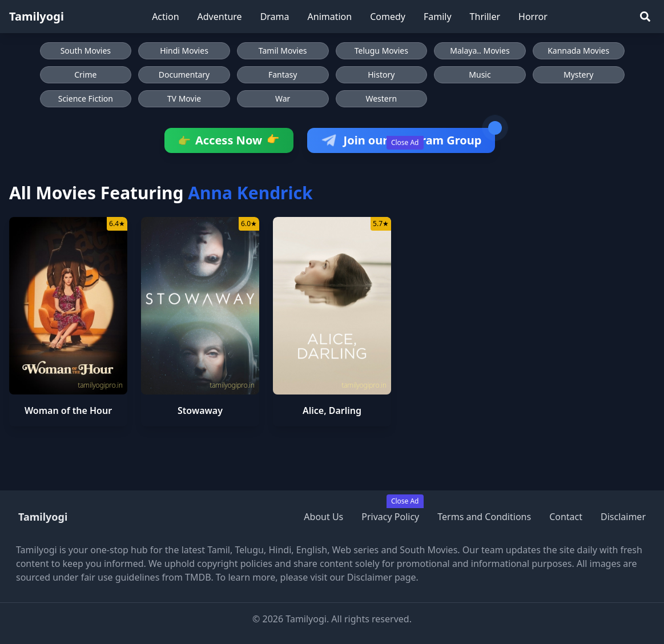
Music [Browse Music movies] (480, 75)
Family (438, 17)
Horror (533, 17)
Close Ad (405, 142)
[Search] (645, 17)
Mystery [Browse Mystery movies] (578, 75)
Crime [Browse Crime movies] (85, 75)
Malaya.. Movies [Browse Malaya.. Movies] (480, 51)
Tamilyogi (37, 16)
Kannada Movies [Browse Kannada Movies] (578, 51)
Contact (566, 517)
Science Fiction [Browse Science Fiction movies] (86, 98)
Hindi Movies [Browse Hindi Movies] (184, 51)
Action (165, 17)
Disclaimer (623, 517)
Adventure (220, 17)
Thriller (485, 17)
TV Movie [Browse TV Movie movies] (184, 98)
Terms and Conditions (484, 517)
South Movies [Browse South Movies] (86, 51)
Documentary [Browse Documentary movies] (184, 75)
